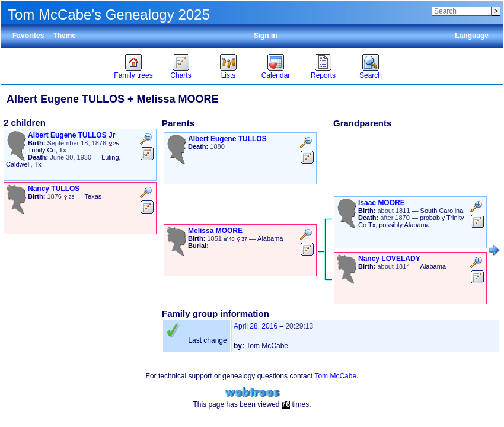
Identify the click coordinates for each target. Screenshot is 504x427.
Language (472, 36)
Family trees (133, 75)
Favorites (28, 36)
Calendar (276, 75)
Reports (323, 75)
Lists (229, 75)
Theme (64, 36)
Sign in (266, 36)
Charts (181, 75)
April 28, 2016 (256, 326)
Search (371, 75)
